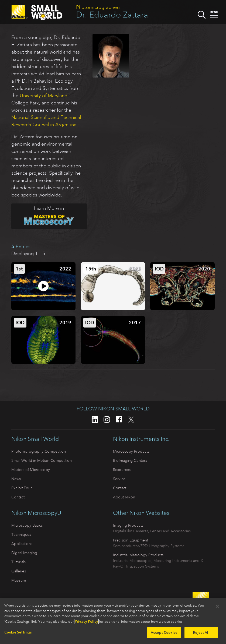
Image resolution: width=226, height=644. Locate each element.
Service (119, 479)
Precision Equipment (131, 540)
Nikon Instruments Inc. (141, 439)
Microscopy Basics (27, 525)
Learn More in (43, 215)
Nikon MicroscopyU (36, 513)
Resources (122, 470)
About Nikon (124, 497)
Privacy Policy (86, 624)
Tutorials (18, 562)
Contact (18, 497)
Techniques (21, 534)
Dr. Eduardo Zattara (112, 15)
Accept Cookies (164, 636)
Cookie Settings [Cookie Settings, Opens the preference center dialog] (18, 635)
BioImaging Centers (130, 460)
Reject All (201, 636)
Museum (19, 580)
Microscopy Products (131, 451)
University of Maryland (44, 96)
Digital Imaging (24, 553)
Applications (22, 544)
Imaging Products (128, 525)
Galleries (19, 571)
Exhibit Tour (22, 488)
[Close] (217, 609)
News (16, 479)
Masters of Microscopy (31, 470)
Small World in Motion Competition (42, 460)
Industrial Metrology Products (138, 555)
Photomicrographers (98, 7)
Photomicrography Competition (39, 451)
